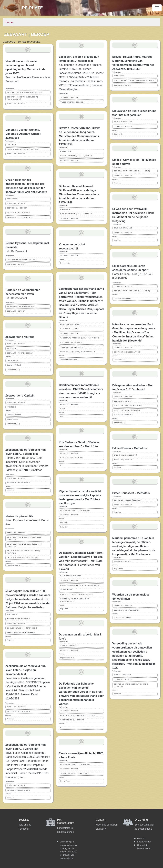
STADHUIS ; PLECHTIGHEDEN (20, 217)
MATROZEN (12, 348)
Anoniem (11, 490)
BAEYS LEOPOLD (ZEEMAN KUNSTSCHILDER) (80, 585)
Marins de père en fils (19, 516)
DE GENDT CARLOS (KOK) (72, 458)
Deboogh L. (65, 263)
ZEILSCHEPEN (66, 590)
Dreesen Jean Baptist (123, 618)
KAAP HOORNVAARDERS (71, 576)
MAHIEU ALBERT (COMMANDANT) (21, 306)
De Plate (32, 8)
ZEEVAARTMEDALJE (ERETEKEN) (21, 633)
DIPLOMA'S (12, 145)
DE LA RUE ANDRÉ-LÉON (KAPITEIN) (23, 558)
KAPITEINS (12, 407)
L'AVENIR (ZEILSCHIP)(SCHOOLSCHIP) (77, 594)
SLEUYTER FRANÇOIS (123, 415)
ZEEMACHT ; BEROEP (123, 397)
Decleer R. (118, 134)
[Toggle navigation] (157, 8)
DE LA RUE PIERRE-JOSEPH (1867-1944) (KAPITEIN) (24, 538)
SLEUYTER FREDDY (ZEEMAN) (127, 410)
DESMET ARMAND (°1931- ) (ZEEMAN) (23, 149)
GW (62, 416)
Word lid (141, 838)
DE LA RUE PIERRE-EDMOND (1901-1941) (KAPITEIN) (25, 545)
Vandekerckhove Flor (69, 359)
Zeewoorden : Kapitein (20, 396)
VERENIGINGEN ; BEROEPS (72, 720)
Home (9, 22)
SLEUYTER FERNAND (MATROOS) (128, 406)
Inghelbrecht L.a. (67, 658)
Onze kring (141, 820)
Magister (117, 240)
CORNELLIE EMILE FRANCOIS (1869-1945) (132, 171)
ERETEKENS (12, 199)
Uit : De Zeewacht (16, 251)
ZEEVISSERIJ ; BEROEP (17, 208)
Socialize (24, 820)
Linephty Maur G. (14, 565)
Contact (101, 820)
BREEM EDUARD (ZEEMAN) (125, 455)
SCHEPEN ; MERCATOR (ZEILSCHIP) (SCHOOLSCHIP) (22, 98)
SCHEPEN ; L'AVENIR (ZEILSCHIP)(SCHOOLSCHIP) (75, 600)
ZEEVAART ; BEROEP (16, 104)
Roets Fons (65, 781)
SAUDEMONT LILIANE (69, 329)
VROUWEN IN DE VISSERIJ (72, 343)
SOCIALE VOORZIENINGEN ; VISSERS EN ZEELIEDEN (132, 685)
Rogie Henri (119, 569)
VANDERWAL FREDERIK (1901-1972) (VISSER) (80, 338)
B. (61, 728)
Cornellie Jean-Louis (122, 299)
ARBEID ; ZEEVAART (69, 646)
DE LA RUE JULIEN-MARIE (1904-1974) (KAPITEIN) (23, 552)
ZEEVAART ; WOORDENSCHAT (20, 353)
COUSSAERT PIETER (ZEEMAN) (127, 500)
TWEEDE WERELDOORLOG (18, 213)
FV (61, 465)
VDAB (63, 409)
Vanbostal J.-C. (120, 422)
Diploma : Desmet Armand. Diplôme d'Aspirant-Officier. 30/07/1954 (23, 134)
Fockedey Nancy (14, 370)
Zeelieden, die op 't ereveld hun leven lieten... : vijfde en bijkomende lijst (26, 670)
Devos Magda (12, 360)
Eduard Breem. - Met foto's (130, 448)
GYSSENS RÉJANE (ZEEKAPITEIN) (22, 260)
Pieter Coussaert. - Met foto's (131, 493)
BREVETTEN (66, 151)
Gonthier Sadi (120, 360)
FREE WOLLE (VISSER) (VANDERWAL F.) (78, 352)
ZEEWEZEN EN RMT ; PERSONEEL (75, 774)
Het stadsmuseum (66, 821)
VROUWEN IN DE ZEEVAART (72, 347)
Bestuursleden (144, 842)
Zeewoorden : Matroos (20, 337)
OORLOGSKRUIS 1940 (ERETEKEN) (22, 628)
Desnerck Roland (14, 365)
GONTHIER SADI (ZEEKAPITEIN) (128, 352)
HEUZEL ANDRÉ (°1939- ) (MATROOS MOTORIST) (135, 80)
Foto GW (64, 527)
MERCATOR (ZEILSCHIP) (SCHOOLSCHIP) (25, 92)
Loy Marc (64, 522)
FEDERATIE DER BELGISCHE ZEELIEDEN (78, 715)
